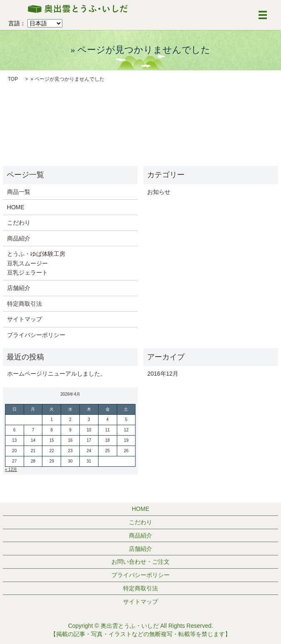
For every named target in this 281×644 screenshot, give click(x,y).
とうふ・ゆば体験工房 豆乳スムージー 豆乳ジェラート (36, 263)
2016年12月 (163, 374)
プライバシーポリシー (36, 335)
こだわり (19, 223)
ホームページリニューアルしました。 (57, 374)
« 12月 (11, 469)
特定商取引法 (25, 304)
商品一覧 (19, 192)
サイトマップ (25, 319)
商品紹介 (19, 238)
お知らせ (159, 192)
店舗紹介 (19, 288)
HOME (16, 207)
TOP (13, 79)
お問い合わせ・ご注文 (140, 562)
